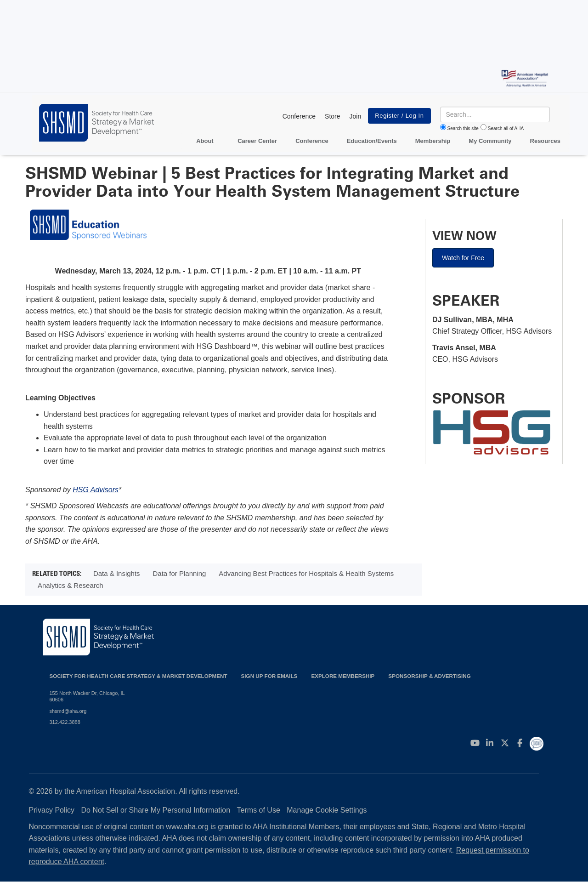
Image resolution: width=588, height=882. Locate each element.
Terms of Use (259, 810)
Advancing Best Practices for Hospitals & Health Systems (306, 573)
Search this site (463, 128)
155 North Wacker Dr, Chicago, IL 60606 (87, 696)
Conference (299, 116)
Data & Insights (117, 573)
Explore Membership (343, 676)
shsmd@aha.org (68, 711)
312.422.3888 (65, 722)
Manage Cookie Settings (327, 810)
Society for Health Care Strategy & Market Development (139, 676)
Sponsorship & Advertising (429, 676)
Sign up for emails (269, 676)
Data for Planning (180, 573)
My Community (490, 141)
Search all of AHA (506, 128)
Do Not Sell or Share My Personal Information (156, 810)
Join (356, 116)
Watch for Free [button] (463, 258)
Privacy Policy (52, 810)
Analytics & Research (71, 585)
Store (332, 116)
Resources (545, 141)
